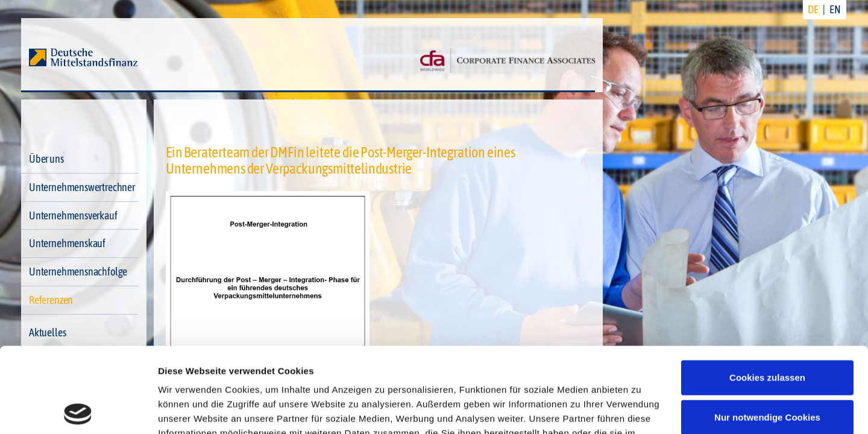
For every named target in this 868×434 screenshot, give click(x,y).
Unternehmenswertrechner (82, 187)
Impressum (565, 377)
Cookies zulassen (767, 293)
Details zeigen (188, 410)
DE (813, 9)
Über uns (46, 159)
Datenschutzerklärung (474, 377)
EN (835, 9)
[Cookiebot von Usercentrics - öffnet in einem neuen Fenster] (78, 410)
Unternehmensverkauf (73, 215)
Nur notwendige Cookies (767, 332)
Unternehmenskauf (67, 243)
